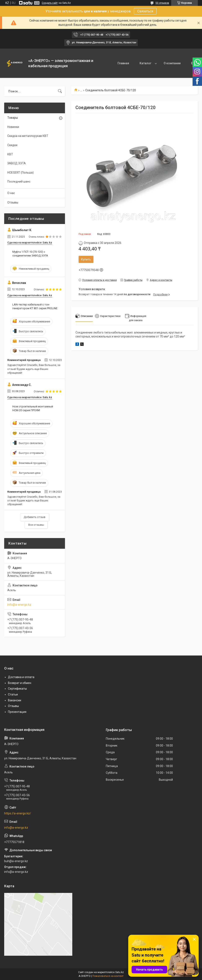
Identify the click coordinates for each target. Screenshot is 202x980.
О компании (148, 63)
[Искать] (60, 91)
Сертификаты (17, 689)
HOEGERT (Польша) (21, 173)
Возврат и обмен (20, 683)
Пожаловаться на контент (108, 976)
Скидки (12, 145)
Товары (13, 118)
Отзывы (13, 202)
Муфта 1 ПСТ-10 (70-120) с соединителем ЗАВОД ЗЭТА (30, 254)
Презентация (17, 712)
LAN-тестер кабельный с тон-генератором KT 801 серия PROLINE (35, 306)
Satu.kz (120, 972)
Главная (99, 63)
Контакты (174, 63)
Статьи (13, 694)
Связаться (145, 11)
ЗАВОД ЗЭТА (17, 163)
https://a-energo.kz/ (18, 813)
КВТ (10, 154)
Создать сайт (50, 3)
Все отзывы (36, 525)
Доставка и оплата (21, 677)
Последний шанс (19, 182)
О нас (11, 193)
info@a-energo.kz (19, 605)
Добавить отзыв (35, 517)
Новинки (13, 127)
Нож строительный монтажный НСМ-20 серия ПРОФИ (33, 408)
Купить (86, 259)
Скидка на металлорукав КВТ (28, 136)
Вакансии (15, 700)
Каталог (121, 63)
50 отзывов (162, 3)
